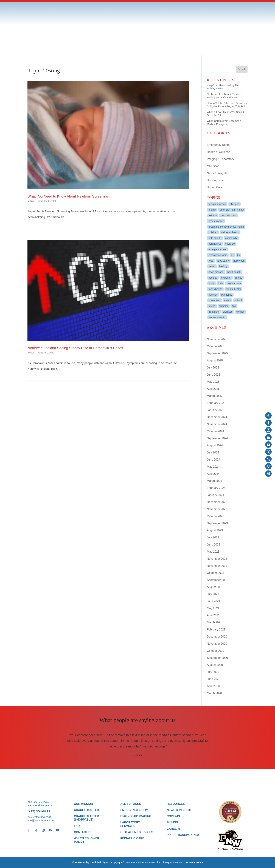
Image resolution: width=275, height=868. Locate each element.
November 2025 (217, 339)
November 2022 (217, 559)
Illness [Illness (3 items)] (239, 278)
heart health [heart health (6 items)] (234, 272)
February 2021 (216, 629)
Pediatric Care (132, 838)
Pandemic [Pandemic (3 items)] (227, 295)
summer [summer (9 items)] (224, 306)
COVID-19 (173, 816)
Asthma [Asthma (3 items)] (213, 215)
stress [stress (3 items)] (212, 306)
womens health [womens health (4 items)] (217, 317)
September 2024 (217, 438)
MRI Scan (213, 166)
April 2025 (213, 389)
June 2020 (214, 679)
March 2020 (214, 693)
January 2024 (216, 495)
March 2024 (214, 481)
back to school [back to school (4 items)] (229, 215)
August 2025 (215, 360)
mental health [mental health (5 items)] (234, 289)
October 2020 (216, 651)
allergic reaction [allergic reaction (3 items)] (217, 204)
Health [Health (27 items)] (212, 266)
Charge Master (86, 810)
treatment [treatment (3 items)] (214, 312)
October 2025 (216, 346)
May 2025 (213, 382)
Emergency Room (218, 145)
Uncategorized (216, 180)
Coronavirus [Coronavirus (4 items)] (215, 244)
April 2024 (213, 474)
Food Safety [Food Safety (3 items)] (223, 261)
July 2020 (213, 672)
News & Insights (217, 173)
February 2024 (216, 488)
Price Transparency (183, 835)
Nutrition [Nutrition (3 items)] (213, 295)
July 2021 (213, 594)
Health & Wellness (218, 152)
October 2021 (216, 573)
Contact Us (83, 832)
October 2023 (216, 516)
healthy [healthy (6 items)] (223, 266)
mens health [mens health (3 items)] (215, 289)
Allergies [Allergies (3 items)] (234, 204)
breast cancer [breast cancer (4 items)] (216, 221)
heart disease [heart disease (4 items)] (216, 272)
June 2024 (214, 460)
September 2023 (217, 523)
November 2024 (217, 424)
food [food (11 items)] (211, 261)
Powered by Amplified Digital (92, 863)
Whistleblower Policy (87, 840)
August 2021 (215, 587)
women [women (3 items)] (240, 312)
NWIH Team (36, 201)
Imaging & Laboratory (221, 159)
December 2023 (217, 502)
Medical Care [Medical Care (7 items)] (234, 283)
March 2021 (214, 622)
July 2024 (213, 452)
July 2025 (213, 368)
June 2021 (214, 601)
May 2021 (213, 608)
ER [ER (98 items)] (232, 255)
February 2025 (216, 403)
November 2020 (217, 644)
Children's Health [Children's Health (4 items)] (230, 232)
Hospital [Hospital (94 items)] (213, 278)
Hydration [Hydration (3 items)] (226, 278)
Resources (176, 804)
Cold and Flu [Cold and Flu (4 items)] (215, 238)
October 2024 (216, 431)
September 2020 (217, 658)
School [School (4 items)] (238, 300)
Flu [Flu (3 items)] (239, 255)
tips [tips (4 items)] (234, 306)
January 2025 (216, 410)
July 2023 (213, 537)
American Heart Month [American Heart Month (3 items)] (232, 210)
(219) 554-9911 (39, 811)
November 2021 (217, 566)
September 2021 (217, 580)
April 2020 (213, 686)
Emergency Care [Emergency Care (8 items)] (217, 249)
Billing (172, 822)
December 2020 (217, 637)
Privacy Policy (194, 863)
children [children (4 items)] (213, 232)
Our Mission (83, 804)
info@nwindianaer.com (41, 820)
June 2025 (214, 375)
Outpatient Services (137, 832)
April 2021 (213, 615)
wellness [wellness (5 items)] (228, 312)
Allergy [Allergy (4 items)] (212, 210)
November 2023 (217, 509)
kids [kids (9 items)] (221, 283)
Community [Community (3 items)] (231, 238)
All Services (131, 804)
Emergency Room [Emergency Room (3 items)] (218, 255)
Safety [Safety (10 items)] (227, 300)
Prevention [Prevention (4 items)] (214, 300)
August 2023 (215, 530)
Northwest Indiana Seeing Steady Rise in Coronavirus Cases (75, 348)
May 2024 (213, 467)
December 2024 (217, 417)
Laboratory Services (130, 824)
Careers (174, 829)
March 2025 (214, 396)
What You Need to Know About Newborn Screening (68, 196)
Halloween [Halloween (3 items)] (239, 261)
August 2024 (215, 445)
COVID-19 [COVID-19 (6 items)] (230, 244)
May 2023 (213, 552)
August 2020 (215, 665)
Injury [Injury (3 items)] (211, 283)
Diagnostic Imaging (136, 816)
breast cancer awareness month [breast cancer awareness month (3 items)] (226, 227)
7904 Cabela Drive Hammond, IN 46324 (40, 804)
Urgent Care (215, 187)
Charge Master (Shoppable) (86, 818)
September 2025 (217, 353)
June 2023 (214, 545)
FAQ (77, 826)
